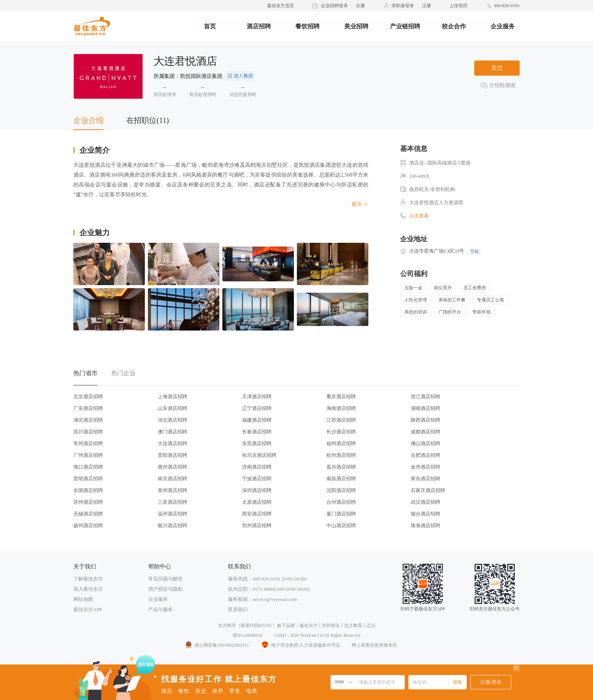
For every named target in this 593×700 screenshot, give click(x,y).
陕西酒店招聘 (425, 420)
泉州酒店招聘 (172, 490)
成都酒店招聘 (425, 432)
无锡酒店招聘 (88, 514)
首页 (210, 26)
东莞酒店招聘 (257, 443)
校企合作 (454, 26)
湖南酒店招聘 (425, 408)
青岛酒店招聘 (425, 479)
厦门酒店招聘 (341, 514)
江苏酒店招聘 (341, 420)
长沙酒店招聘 (341, 432)
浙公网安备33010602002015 (217, 645)
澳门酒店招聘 (172, 432)
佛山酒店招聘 (425, 443)
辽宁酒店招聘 (257, 408)
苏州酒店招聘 (88, 502)
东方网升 (227, 625)
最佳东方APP (88, 609)
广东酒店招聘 (88, 408)
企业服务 (503, 26)
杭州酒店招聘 (341, 455)
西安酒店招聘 (257, 514)
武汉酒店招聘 (425, 502)
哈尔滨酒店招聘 (259, 455)
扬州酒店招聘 (88, 525)
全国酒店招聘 (88, 490)
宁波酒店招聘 (257, 479)
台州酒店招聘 (341, 502)
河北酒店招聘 (172, 420)
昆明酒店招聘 (88, 479)
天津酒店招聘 (257, 397)
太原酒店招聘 (257, 502)
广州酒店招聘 (88, 455)
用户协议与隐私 (165, 589)
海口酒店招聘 (88, 467)
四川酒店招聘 (88, 432)
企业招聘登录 (334, 6)
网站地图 (83, 599)
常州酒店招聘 (88, 443)
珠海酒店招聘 (425, 525)
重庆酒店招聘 (341, 397)
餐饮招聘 (307, 26)
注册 (360, 6)
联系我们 (238, 609)
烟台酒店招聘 (425, 514)
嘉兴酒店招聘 (341, 467)
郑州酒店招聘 (257, 525)
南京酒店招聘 (172, 479)
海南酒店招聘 (341, 408)
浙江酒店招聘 (425, 397)
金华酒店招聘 (425, 467)
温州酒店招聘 (172, 514)
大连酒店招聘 (172, 443)
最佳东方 (309, 625)
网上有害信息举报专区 (374, 645)
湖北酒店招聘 (88, 420)
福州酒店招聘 (341, 443)
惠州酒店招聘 (172, 467)
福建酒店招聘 (257, 420)
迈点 (371, 625)
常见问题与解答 (165, 579)
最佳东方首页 (281, 6)
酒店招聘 (259, 26)
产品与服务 (161, 609)
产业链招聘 (405, 26)
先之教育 (353, 625)
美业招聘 (356, 26)
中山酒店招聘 (341, 525)
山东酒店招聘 (172, 408)
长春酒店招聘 (257, 432)
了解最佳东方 (88, 579)
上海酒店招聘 (172, 397)
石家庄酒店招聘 (428, 490)
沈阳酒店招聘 (341, 490)
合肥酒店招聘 (425, 455)
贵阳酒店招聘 (172, 455)
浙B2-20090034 (247, 635)
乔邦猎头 (331, 625)
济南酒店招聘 (257, 467)
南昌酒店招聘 (341, 479)
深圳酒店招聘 (257, 490)
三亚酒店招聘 (172, 502)
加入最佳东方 (88, 589)
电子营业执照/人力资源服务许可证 (300, 645)
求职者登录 (403, 6)
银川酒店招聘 (172, 525)
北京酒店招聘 (88, 397)
